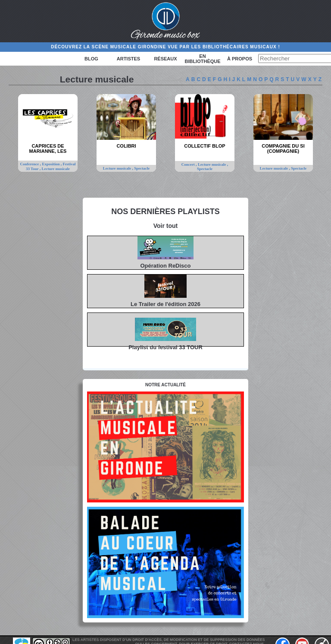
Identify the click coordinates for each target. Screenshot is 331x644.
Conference (30, 164)
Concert (189, 164)
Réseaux (165, 59)
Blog (91, 59)
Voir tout (166, 226)
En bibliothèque (202, 59)
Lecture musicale (56, 169)
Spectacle (142, 168)
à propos (240, 59)
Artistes (128, 59)
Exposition (51, 164)
